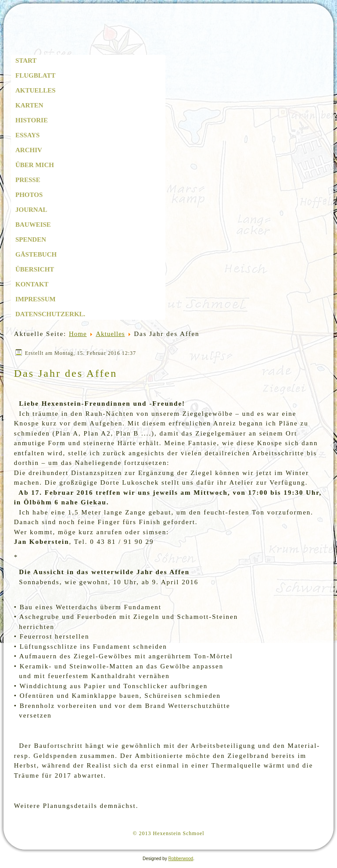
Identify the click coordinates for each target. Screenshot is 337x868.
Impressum (36, 299)
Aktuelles (36, 90)
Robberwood (181, 859)
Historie (32, 120)
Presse (28, 180)
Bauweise (33, 225)
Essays (27, 135)
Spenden (31, 239)
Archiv (29, 150)
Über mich (35, 165)
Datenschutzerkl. (50, 314)
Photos (29, 195)
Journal (31, 210)
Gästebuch (36, 254)
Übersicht (35, 269)
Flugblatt (35, 75)
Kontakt (32, 284)
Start (26, 61)
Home (78, 334)
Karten (29, 105)
